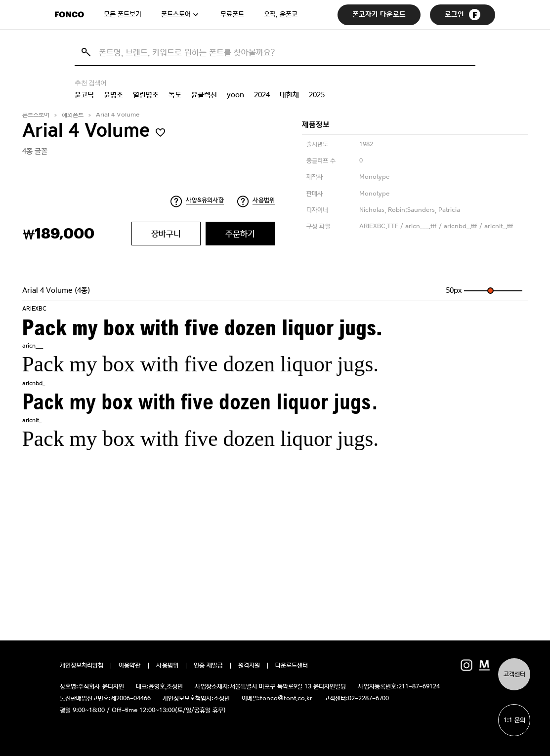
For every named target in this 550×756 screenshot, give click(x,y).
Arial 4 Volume (118, 115)
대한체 (289, 95)
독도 (175, 95)
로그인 (463, 15)
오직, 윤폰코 (281, 14)
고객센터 (514, 674)
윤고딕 (84, 95)
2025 (317, 95)
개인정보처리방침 (82, 666)
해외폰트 (73, 115)
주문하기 (240, 234)
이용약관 (130, 666)
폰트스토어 (176, 14)
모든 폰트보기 (123, 14)
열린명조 (146, 95)
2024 (262, 95)
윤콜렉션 (204, 95)
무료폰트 (232, 14)
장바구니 (166, 234)
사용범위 (264, 200)
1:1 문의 (514, 720)
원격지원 (249, 666)
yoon (235, 95)
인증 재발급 (208, 666)
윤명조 (113, 95)
